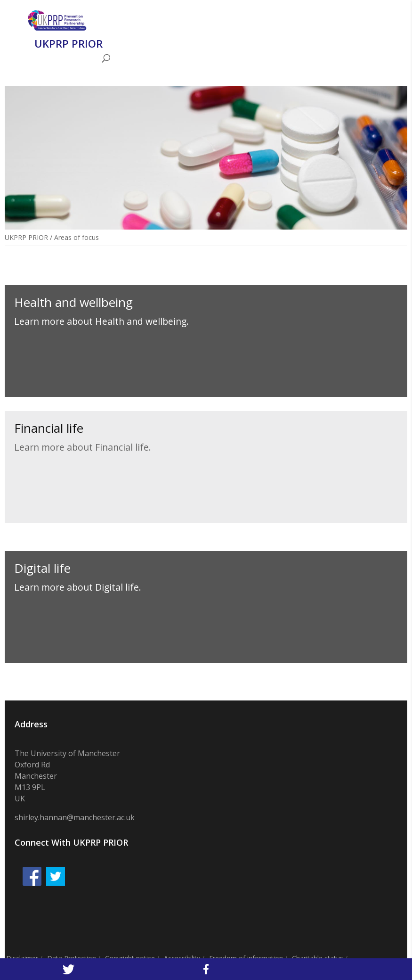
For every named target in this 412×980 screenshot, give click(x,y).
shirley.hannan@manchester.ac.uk (75, 817)
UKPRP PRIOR (26, 237)
